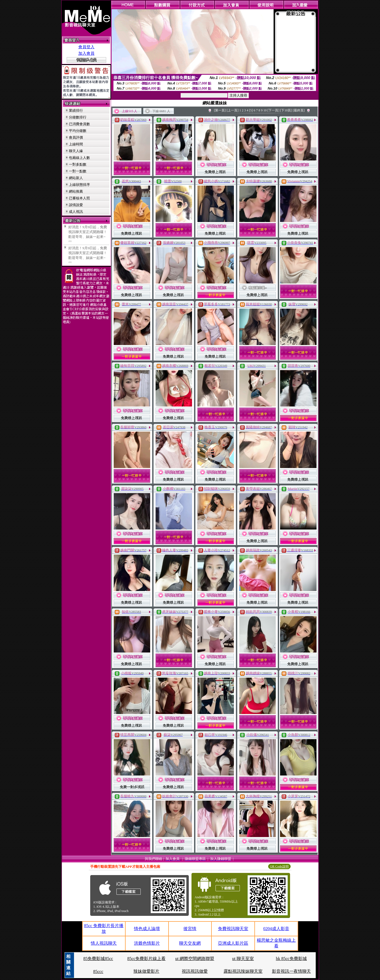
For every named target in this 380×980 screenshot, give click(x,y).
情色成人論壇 (147, 929)
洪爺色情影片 (147, 943)
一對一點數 (78, 171)
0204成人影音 (276, 929)
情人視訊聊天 (104, 943)
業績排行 (76, 110)
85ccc (98, 972)
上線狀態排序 (79, 185)
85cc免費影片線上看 (146, 959)
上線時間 (76, 144)
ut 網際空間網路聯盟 (195, 959)
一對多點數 (78, 164)
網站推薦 (76, 191)
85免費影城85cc (98, 959)
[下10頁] (286, 110)
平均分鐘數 (78, 131)
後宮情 (190, 929)
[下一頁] (273, 110)
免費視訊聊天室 (233, 929)
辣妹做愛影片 (146, 971)
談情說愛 (76, 205)
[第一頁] (220, 110)
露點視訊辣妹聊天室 (243, 971)
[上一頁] (233, 110)
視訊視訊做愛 (195, 971)
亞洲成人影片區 (233, 943)
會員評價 (76, 137)
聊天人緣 (76, 151)
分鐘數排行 (78, 117)
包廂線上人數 (79, 158)
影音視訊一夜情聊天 (291, 971)
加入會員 (86, 53)
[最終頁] (299, 110)
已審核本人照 (79, 198)
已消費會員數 (79, 124)
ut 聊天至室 (243, 959)
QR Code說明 (279, 866)
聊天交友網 (190, 943)
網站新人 (76, 178)
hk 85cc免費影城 (291, 959)
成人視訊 (76, 212)
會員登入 (86, 47)
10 (265, 110)
